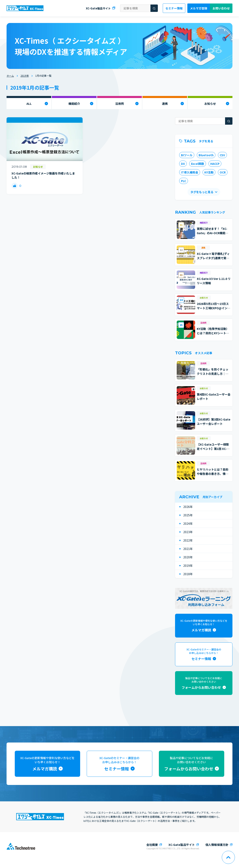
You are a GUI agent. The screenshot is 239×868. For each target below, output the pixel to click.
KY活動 (209, 172)
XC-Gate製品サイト (98, 8)
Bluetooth (206, 155)
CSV (222, 155)
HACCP (215, 164)
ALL (29, 104)
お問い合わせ (221, 8)
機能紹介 (74, 104)
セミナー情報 (174, 8)
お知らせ (210, 104)
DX (183, 164)
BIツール (187, 155)
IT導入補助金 (190, 172)
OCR (223, 172)
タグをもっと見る (202, 192)
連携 (165, 104)
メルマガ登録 (199, 8)
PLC (184, 181)
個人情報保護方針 (217, 845)
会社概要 (152, 845)
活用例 (119, 104)
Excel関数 (198, 164)
